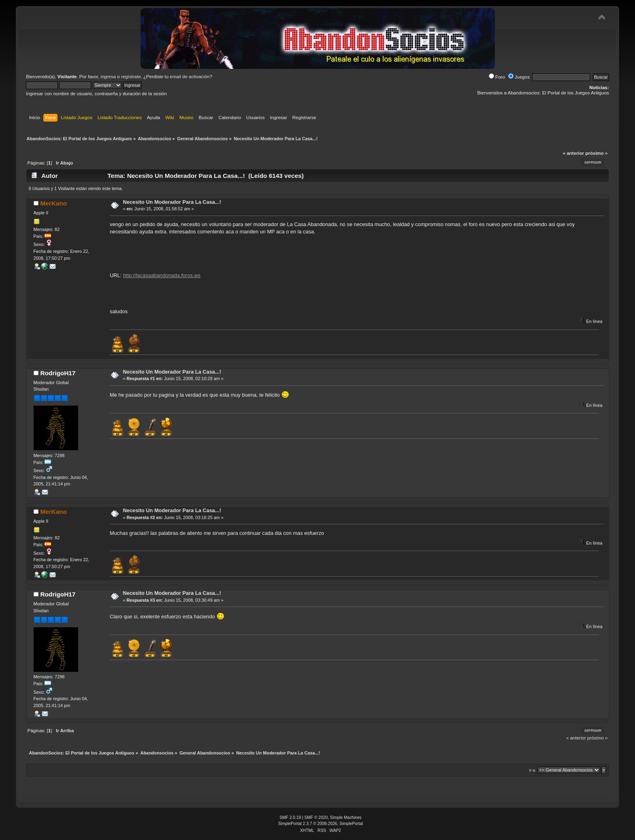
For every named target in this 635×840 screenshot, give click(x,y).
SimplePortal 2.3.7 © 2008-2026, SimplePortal (321, 824)
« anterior (573, 153)
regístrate (131, 77)
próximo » (596, 153)
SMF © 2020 (316, 818)
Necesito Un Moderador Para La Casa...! (172, 202)
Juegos (519, 77)
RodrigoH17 (58, 373)
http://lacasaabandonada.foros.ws (162, 275)
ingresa (108, 77)
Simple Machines (346, 818)
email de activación (190, 77)
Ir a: (532, 770)
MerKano (53, 203)
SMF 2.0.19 (290, 818)
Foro (497, 77)
